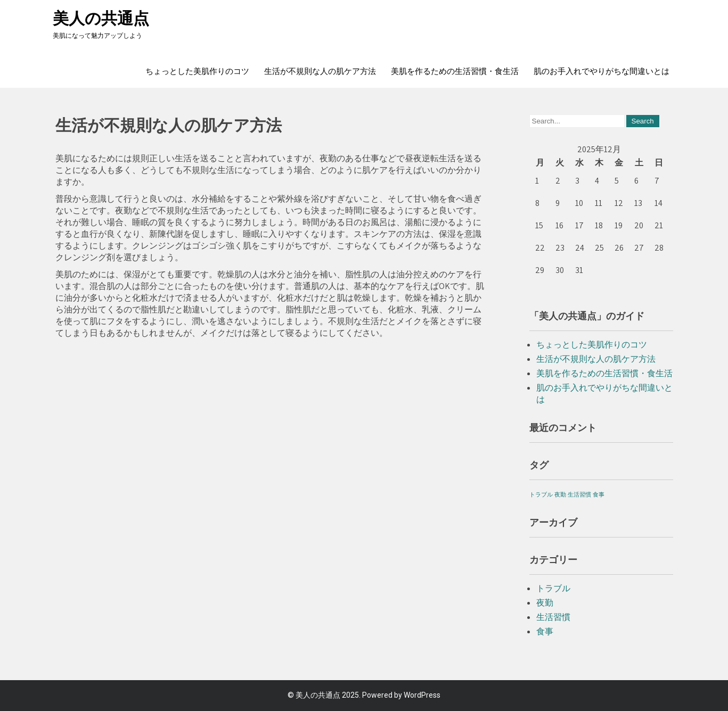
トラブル (553, 588)
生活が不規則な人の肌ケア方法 (320, 71)
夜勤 (545, 603)
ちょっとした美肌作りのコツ (197, 71)
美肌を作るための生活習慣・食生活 (455, 71)
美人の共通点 (101, 18)
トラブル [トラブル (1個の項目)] (541, 494)
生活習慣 (553, 617)
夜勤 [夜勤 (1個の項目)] (560, 494)
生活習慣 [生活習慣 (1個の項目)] (579, 494)
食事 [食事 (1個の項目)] (599, 494)
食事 (545, 631)
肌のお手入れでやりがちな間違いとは (602, 71)
